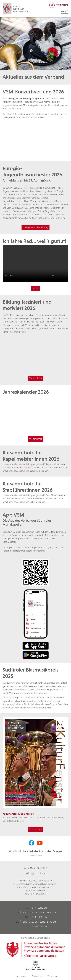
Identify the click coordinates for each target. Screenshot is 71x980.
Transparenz (53, 976)
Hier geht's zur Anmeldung (35, 227)
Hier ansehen (35, 829)
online (19, 467)
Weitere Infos (35, 378)
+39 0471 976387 (35, 868)
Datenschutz (37, 976)
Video (35, 288)
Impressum (21, 976)
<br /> (35, 139)
